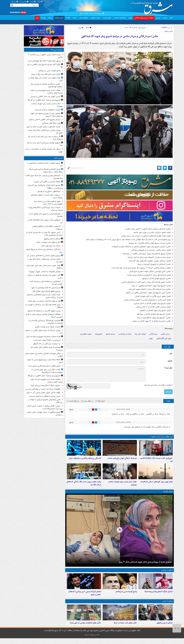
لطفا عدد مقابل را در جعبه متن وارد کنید (158, 385)
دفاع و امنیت (107, 18)
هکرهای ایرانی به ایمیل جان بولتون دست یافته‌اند (46, 215)
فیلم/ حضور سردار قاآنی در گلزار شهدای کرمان (153, 296)
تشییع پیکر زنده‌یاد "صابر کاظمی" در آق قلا (44, 100)
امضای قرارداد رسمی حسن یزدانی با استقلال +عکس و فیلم (85, 597)
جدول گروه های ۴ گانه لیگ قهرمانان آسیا (44, 61)
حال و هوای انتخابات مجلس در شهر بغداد (85, 628)
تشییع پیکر (99, 334)
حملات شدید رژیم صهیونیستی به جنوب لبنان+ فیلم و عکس (46, 92)
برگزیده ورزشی (167, 573)
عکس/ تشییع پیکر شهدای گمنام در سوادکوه (154, 314)
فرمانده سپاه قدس (125, 334)
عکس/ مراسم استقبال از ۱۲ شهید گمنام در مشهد (152, 321)
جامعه (75, 18)
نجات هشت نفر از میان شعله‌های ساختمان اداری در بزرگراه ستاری (45, 296)
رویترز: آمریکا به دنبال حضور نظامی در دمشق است (44, 332)
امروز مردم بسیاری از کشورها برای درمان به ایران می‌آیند (149, 257)
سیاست (165, 18)
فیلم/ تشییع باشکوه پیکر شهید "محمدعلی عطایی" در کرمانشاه (147, 254)
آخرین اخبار (58, 158)
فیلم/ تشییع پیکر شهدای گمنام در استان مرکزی (152, 303)
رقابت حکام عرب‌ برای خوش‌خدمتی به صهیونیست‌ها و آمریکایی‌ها (47, 371)
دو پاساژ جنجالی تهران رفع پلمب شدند (122, 460)
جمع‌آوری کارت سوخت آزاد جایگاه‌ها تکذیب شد (156, 461)
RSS (40, 2)
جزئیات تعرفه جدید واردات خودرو (48, 327)
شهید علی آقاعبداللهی (164, 338)
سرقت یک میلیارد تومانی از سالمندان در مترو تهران (44, 150)
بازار (37, 18)
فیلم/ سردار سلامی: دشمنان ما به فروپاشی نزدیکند (151, 250)
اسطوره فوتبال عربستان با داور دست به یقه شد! (45, 144)
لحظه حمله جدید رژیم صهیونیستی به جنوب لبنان (45, 361)
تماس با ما (24, 2)
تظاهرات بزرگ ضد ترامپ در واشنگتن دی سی (43, 389)
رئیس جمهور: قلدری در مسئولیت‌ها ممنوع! (44, 311)
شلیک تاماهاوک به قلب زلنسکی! (48, 110)
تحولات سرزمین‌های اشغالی (144, 18)
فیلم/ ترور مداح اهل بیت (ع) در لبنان (46, 74)
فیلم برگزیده (168, 494)
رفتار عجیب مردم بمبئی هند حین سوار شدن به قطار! (45, 267)
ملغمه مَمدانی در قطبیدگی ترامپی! (47, 182)
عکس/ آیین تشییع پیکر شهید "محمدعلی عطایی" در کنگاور (148, 293)
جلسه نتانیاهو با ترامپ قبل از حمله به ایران (43, 127)
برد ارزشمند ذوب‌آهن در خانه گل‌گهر (47, 344)
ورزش (158, 18)
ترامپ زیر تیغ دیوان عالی (51, 246)
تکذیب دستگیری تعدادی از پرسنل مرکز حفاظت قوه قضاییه (47, 85)
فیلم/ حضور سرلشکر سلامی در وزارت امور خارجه (152, 232)
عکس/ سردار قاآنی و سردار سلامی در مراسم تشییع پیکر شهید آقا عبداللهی (119, 36)
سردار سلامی (165, 334)
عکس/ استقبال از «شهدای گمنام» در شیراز (154, 264)
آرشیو (33, 2)
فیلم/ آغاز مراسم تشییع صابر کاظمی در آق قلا (45, 66)
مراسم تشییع (110, 334)
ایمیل (170, 361)
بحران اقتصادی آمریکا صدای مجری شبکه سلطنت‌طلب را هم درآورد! (46, 171)
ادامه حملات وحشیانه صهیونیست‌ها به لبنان (43, 337)
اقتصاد (68, 18)
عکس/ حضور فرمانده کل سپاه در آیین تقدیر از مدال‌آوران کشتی (146, 282)
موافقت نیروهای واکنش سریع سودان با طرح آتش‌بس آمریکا (44, 316)
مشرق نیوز (152, 7)
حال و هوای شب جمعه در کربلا (125, 628)
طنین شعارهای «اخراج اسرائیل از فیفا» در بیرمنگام (45, 401)
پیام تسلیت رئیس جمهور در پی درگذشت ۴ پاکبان (45, 56)
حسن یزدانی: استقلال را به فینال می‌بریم (45, 396)
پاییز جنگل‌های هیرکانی (51, 123)
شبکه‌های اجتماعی (120, 18)
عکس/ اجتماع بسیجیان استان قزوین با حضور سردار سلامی (148, 229)
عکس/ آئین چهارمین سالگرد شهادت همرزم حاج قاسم (150, 271)
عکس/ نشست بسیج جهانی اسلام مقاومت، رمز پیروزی (150, 243)
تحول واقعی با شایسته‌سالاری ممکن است (44, 366)
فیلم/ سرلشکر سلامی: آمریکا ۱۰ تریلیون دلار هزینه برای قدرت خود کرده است (141, 268)
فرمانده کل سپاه (140, 334)
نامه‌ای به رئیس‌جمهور (165, 628)
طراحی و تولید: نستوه (92, 640)
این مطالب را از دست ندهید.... (161, 437)
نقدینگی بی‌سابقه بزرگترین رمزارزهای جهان (85, 460)
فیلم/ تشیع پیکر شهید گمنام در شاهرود (155, 310)
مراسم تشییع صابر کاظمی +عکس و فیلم (45, 120)
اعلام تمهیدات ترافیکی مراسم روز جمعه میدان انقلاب (44, 355)
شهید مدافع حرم (86, 334)
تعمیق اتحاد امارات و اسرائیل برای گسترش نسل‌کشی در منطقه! (45, 187)
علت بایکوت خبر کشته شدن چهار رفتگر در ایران (45, 79)
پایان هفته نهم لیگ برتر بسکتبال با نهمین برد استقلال (44, 306)
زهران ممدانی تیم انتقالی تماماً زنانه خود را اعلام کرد (45, 132)
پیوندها (43, 18)
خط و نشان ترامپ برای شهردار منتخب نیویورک (122, 486)
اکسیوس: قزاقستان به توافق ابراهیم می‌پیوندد (48, 228)
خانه (171, 18)
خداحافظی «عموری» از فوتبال (49, 191)
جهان (130, 18)
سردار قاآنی (153, 334)
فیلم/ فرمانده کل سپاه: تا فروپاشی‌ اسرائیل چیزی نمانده (149, 275)
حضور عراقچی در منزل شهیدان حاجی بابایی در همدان (45, 414)
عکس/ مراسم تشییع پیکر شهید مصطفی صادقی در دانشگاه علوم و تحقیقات (141, 247)
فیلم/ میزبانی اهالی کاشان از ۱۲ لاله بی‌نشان (153, 307)
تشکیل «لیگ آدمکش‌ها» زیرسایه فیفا (159, 596)
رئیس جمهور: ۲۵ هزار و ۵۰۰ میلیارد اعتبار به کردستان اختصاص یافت (44, 234)
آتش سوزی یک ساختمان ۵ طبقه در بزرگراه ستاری (45, 277)
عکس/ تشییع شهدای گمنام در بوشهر (156, 278)
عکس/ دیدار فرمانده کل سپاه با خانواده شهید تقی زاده (150, 289)
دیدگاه (50, 18)
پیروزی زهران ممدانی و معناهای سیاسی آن (44, 256)
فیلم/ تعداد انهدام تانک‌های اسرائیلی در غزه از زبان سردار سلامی (146, 236)
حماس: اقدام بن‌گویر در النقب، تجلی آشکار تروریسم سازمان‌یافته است (45, 407)
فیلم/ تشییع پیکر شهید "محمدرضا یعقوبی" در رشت (151, 286)
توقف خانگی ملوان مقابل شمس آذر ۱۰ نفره (43, 393)
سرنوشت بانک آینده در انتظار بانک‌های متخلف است (47, 196)
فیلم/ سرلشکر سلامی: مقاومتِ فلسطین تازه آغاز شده (150, 261)
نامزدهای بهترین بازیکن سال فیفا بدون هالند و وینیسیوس (44, 177)
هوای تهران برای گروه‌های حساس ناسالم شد (156, 485)
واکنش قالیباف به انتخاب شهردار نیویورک (45, 272)
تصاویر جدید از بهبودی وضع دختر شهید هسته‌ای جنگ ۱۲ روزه (145, 565)
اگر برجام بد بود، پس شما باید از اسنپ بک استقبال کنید (45, 138)
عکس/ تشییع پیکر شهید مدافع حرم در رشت (154, 318)
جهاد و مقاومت (95, 18)
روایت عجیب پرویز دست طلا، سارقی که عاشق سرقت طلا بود (84, 486)
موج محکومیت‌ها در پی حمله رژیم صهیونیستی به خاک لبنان (48, 203)
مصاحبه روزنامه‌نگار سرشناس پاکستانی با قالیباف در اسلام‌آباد (46, 322)
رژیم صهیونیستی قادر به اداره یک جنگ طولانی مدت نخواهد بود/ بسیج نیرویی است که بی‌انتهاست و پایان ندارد (128, 239)
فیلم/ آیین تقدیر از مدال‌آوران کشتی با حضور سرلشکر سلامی (147, 300)
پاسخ (71, 409)
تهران (151, 338)
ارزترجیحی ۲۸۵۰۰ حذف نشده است (47, 340)
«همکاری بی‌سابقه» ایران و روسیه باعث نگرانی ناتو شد (46, 283)
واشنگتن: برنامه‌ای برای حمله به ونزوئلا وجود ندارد (44, 251)
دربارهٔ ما (14, 2)
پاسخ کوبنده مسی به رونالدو (126, 596)
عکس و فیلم (59, 18)
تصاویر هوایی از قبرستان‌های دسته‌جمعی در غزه (45, 164)
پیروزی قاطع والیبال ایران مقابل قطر (46, 291)
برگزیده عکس (167, 605)
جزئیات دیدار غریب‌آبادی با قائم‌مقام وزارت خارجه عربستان (45, 209)
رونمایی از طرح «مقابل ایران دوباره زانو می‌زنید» (47, 349)
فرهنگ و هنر (83, 18)
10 (100, 410)
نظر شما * (168, 368)
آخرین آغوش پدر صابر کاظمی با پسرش (45, 96)
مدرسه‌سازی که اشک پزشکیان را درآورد (46, 288)
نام (171, 354)
